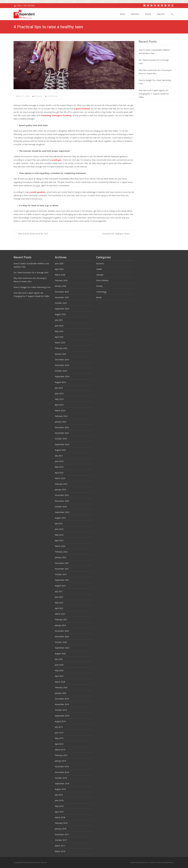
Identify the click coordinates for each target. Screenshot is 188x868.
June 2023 (59, 461)
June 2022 (59, 529)
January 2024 (61, 422)
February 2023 (61, 484)
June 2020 (59, 665)
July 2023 (59, 456)
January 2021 (61, 625)
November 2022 (62, 501)
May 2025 (59, 331)
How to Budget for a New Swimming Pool (32, 287)
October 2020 (61, 642)
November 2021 (62, 569)
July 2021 (59, 591)
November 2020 (62, 637)
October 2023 (61, 439)
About (122, 14)
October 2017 (61, 840)
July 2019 (59, 727)
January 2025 (61, 354)
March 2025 (60, 343)
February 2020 (61, 687)
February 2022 (61, 552)
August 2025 (60, 314)
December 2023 (62, 427)
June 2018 (59, 800)
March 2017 (60, 846)
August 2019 (60, 721)
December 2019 (62, 699)
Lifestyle (100, 275)
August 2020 (60, 654)
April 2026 (59, 269)
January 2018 (61, 829)
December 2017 (62, 834)
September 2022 (62, 512)
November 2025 (62, 297)
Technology (101, 292)
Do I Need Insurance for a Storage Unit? (31, 272)
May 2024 (59, 399)
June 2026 (59, 263)
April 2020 (59, 676)
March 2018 (60, 817)
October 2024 (61, 371)
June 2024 (59, 393)
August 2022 (60, 518)
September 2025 (62, 309)
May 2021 (59, 603)
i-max (157, 862)
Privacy (148, 14)
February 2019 (61, 755)
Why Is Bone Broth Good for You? (32, 234)
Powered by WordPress (139, 862)
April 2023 (59, 473)
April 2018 (59, 812)
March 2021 (60, 614)
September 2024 (62, 376)
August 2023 (60, 450)
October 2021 (61, 574)
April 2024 (59, 405)
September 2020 (62, 648)
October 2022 (61, 507)
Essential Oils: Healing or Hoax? (117, 234)
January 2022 (61, 557)
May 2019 (59, 738)
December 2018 (62, 767)
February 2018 (61, 823)
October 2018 (61, 778)
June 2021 (59, 597)
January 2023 (61, 490)
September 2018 (62, 784)
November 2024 (62, 365)
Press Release (102, 280)
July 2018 (59, 795)
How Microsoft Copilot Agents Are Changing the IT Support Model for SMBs (154, 94)
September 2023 (62, 444)
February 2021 (61, 620)
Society (99, 286)
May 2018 (59, 806)
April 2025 (59, 337)
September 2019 (62, 716)
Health (99, 269)
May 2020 (59, 670)
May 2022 (59, 535)
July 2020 (59, 659)
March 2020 (60, 682)
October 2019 (61, 710)
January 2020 (61, 693)
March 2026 (60, 275)
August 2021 (60, 586)
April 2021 (59, 608)
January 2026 (61, 286)
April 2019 (59, 744)
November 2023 (62, 433)
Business (38, 96)
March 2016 (60, 851)
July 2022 (59, 523)
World (99, 297)
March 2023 (60, 478)
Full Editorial (52, 96)
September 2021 (62, 580)
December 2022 (62, 495)
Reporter (161, 14)
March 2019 (60, 750)
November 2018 (62, 772)
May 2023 (59, 467)
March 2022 (60, 546)
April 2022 (59, 540)
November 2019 (62, 704)
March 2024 (60, 410)
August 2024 (60, 382)
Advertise (135, 14)
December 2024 (62, 360)
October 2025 (61, 303)
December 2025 (62, 292)
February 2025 (61, 348)
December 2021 (62, 563)
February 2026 (61, 280)
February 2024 (61, 416)
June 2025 (59, 326)
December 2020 (62, 631)
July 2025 (59, 320)
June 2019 (59, 733)
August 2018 (60, 789)
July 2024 (59, 388)
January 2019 (61, 761)
